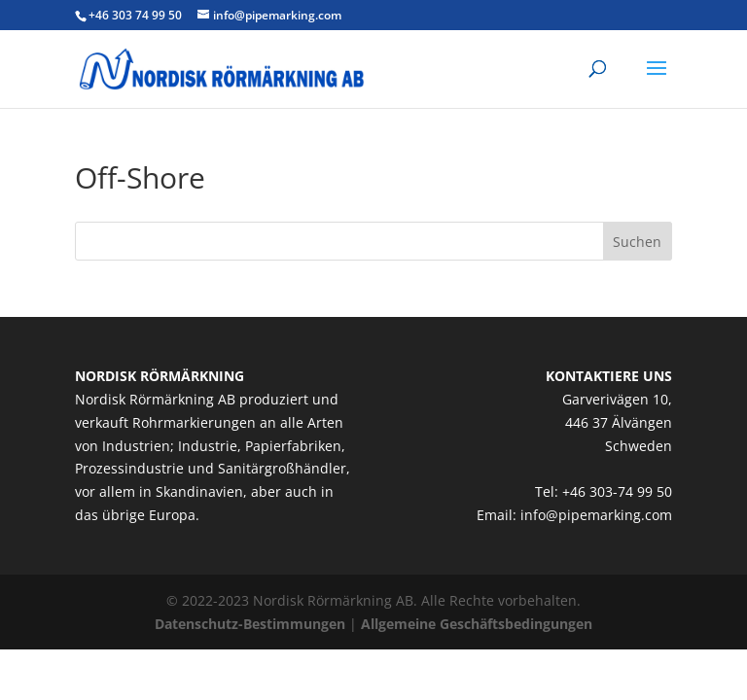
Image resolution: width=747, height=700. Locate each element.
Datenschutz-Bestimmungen (250, 624)
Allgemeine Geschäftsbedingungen (477, 624)
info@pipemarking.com (596, 515)
